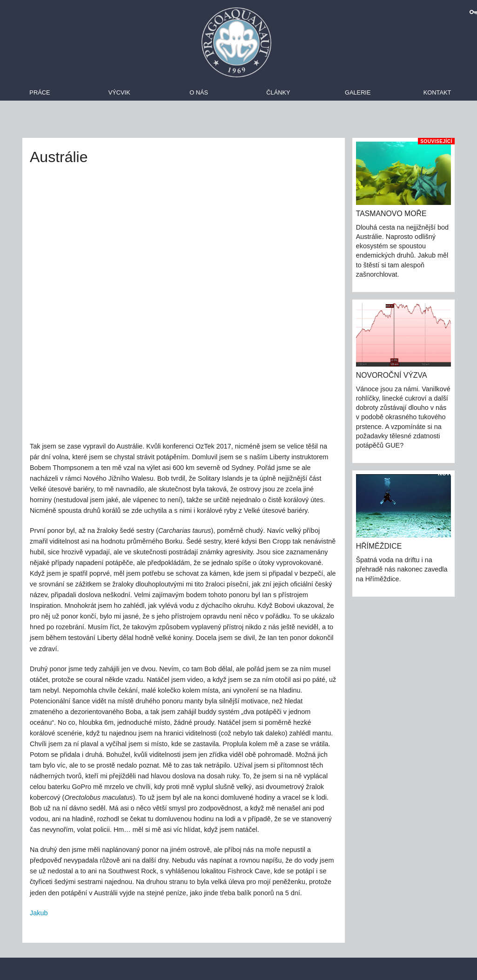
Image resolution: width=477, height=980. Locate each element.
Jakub (39, 913)
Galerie (358, 92)
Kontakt (437, 92)
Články (278, 92)
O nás (199, 92)
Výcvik (119, 92)
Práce (40, 92)
